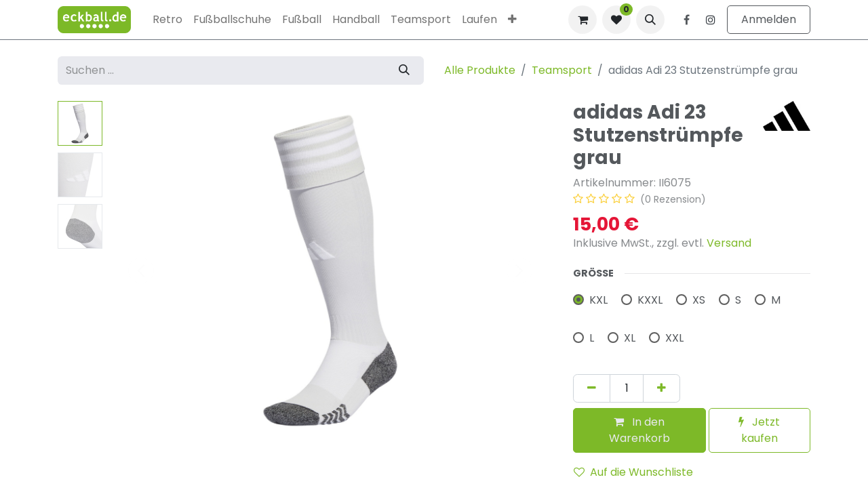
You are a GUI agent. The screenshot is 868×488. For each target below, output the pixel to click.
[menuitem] (167, 20)
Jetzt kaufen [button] (759, 430)
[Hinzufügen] (662, 388)
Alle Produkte (480, 70)
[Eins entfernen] (592, 388)
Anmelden (769, 19)
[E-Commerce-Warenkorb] (583, 20)
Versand (729, 243)
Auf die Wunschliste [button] (633, 472)
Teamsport (562, 70)
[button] (650, 20)
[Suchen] (404, 70)
